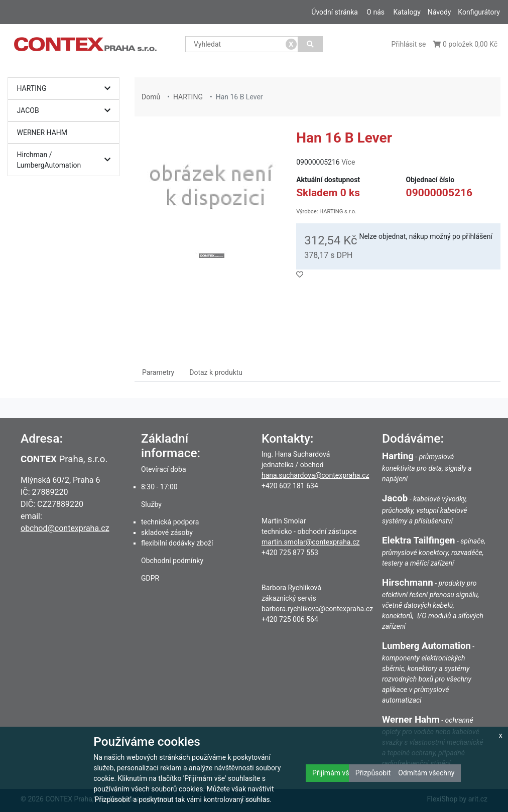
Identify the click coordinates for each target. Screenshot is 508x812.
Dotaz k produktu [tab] (216, 372)
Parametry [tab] (158, 372)
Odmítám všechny (426, 773)
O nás (375, 12)
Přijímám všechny (340, 773)
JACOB (66, 111)
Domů (151, 97)
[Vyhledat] (310, 44)
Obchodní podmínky (172, 561)
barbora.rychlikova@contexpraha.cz (317, 609)
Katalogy (407, 12)
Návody (439, 12)
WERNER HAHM (42, 132)
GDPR (150, 578)
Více (348, 162)
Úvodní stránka (335, 12)
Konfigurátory (479, 12)
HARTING (66, 89)
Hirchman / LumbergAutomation (66, 160)
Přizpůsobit (373, 773)
